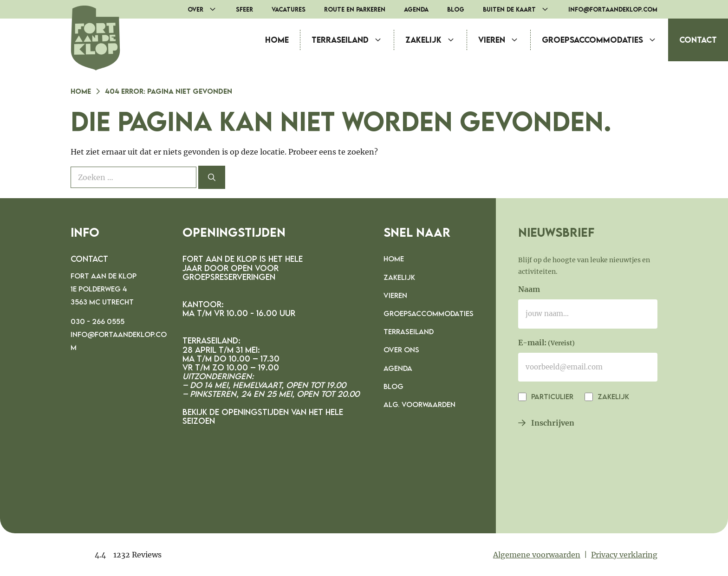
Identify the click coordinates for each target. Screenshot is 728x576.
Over (207, 9)
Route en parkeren (355, 9)
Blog (456, 9)
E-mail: (546, 343)
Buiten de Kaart (521, 9)
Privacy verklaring (624, 555)
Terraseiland (353, 40)
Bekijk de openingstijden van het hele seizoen (263, 416)
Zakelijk (436, 40)
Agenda (416, 9)
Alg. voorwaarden (419, 404)
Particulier (551, 396)
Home (277, 40)
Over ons (401, 349)
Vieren (504, 40)
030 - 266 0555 (97, 321)
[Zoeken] (212, 177)
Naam (529, 289)
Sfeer (244, 9)
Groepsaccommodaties (605, 40)
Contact (698, 40)
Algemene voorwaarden (537, 555)
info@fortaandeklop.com (613, 9)
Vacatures (289, 9)
